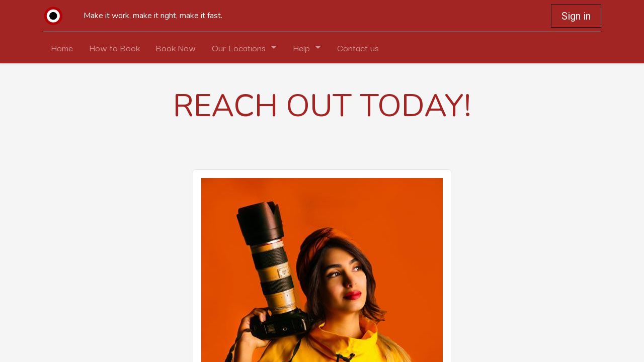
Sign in (576, 16)
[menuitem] (62, 48)
